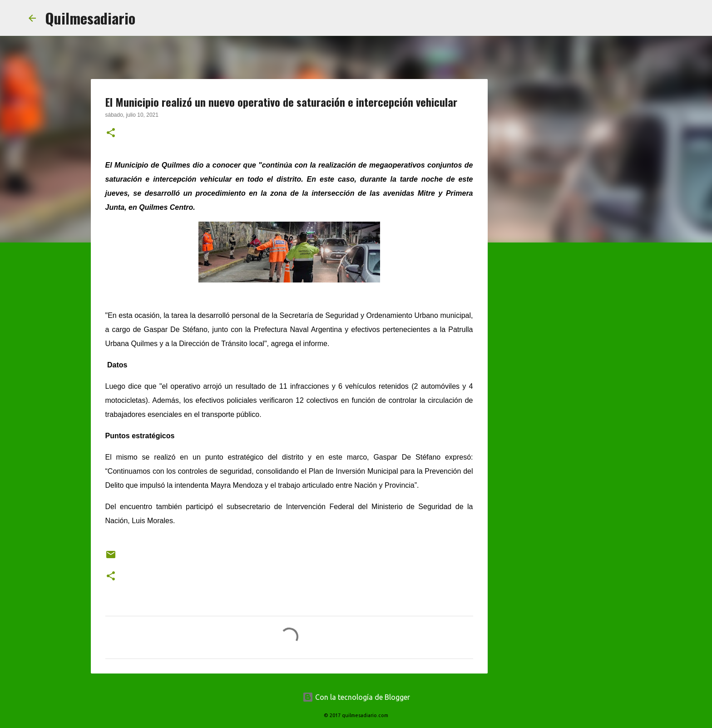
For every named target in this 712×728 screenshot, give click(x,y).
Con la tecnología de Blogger (356, 697)
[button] (111, 134)
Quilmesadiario (90, 18)
